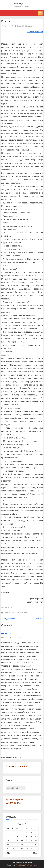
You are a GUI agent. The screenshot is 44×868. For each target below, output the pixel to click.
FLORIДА (18, 3)
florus (19, 26)
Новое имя (8, 607)
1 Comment (29, 26)
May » (36, 853)
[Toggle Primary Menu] (40, 13)
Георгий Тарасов (11, 613)
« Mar (8, 853)
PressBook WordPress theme (26, 865)
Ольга (4, 634)
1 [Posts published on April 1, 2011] (27, 832)
